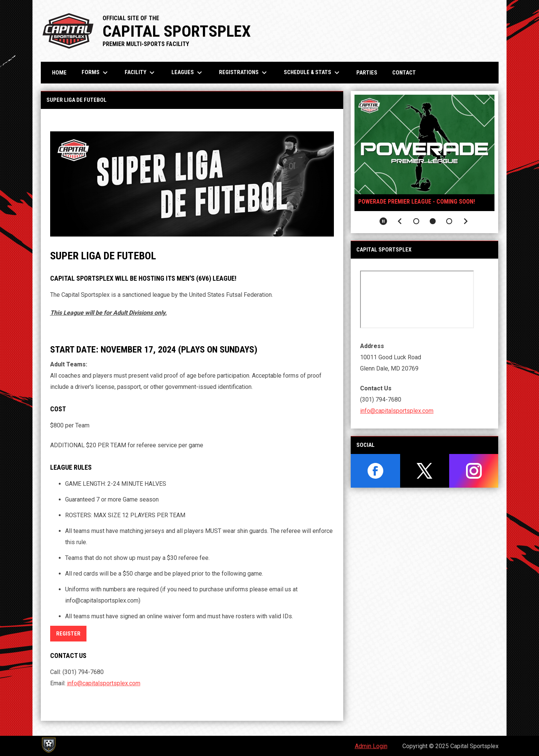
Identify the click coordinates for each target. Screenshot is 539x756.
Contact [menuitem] (404, 73)
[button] (416, 221)
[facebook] (375, 471)
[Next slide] (466, 221)
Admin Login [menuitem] (371, 746)
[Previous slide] (400, 221)
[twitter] (425, 471)
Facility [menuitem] (141, 73)
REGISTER (68, 634)
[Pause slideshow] (383, 221)
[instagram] (474, 471)
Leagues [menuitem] (188, 73)
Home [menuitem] (59, 73)
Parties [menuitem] (367, 73)
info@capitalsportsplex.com (104, 683)
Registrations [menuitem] (244, 73)
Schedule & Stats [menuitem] (313, 73)
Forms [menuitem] (96, 73)
